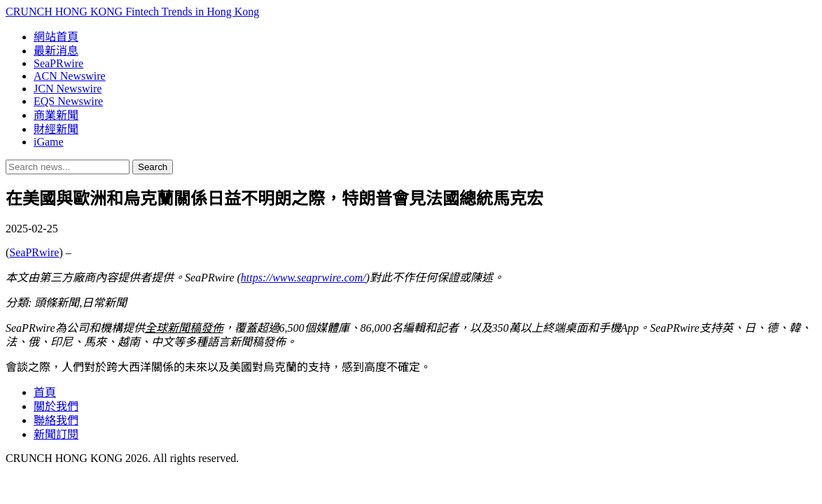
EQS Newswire (68, 101)
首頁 (45, 392)
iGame (49, 142)
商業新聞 (56, 115)
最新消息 (56, 51)
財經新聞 (56, 129)
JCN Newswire (68, 89)
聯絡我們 (56, 420)
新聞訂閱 (56, 434)
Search (153, 167)
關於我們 (56, 406)
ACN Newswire (70, 76)
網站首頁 (56, 37)
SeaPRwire (58, 63)
